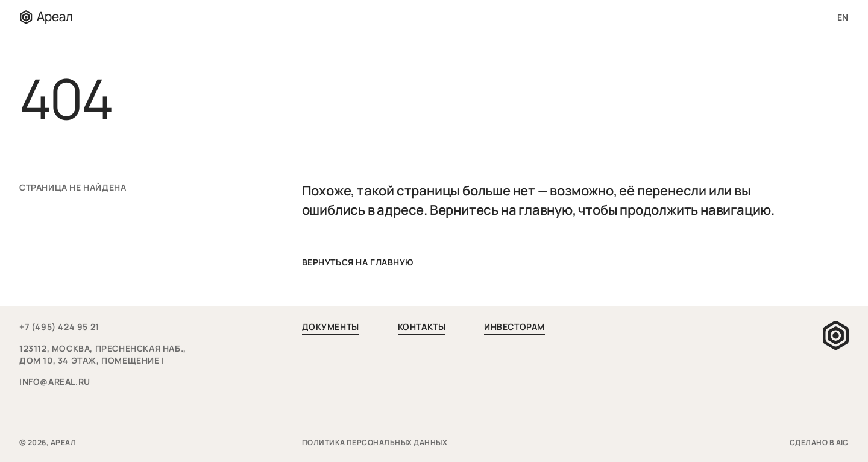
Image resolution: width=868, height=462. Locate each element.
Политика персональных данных (376, 442)
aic (842, 442)
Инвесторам (514, 327)
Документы (331, 327)
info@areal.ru (55, 381)
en (843, 17)
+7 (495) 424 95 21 (59, 327)
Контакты (422, 327)
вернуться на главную (358, 262)
